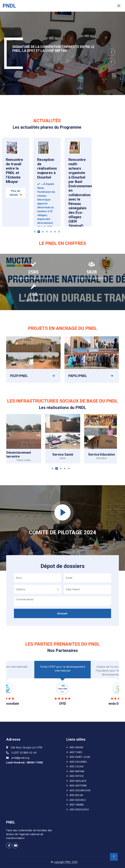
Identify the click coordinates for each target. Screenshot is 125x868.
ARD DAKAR (76, 747)
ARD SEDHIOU (78, 800)
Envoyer (62, 619)
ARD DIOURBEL (78, 762)
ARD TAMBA (77, 805)
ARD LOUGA (77, 766)
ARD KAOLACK (78, 781)
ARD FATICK (77, 776)
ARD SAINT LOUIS (80, 757)
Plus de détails (16, 201)
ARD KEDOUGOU (79, 809)
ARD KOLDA (76, 795)
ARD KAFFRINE (78, 786)
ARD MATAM (77, 771)
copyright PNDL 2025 (66, 862)
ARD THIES (76, 752)
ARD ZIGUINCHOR (80, 790)
